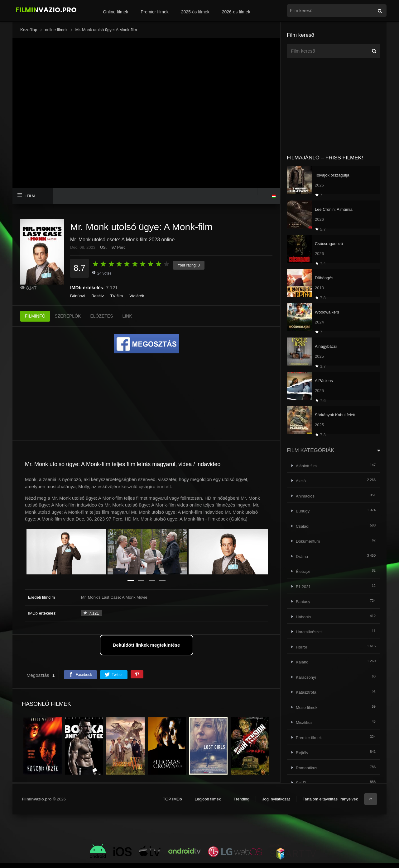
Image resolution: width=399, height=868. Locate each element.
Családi (303, 526)
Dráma (302, 557)
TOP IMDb (172, 799)
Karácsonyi (306, 677)
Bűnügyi (77, 296)
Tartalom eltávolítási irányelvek (330, 799)
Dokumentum (308, 541)
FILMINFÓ (35, 316)
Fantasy (303, 602)
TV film (117, 296)
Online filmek (115, 12)
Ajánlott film (306, 466)
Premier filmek (154, 12)
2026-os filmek (236, 12)
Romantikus (307, 768)
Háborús (303, 617)
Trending (241, 799)
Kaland (302, 662)
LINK (127, 316)
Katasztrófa (306, 692)
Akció (301, 481)
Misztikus (304, 722)
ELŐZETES (101, 316)
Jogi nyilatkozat (276, 799)
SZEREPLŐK (68, 316)
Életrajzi (303, 571)
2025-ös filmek (195, 12)
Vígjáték (137, 296)
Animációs (305, 496)
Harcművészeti (309, 632)
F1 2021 (303, 587)
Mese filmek (307, 708)
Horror (302, 647)
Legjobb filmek (208, 799)
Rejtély (98, 296)
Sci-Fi (301, 783)
